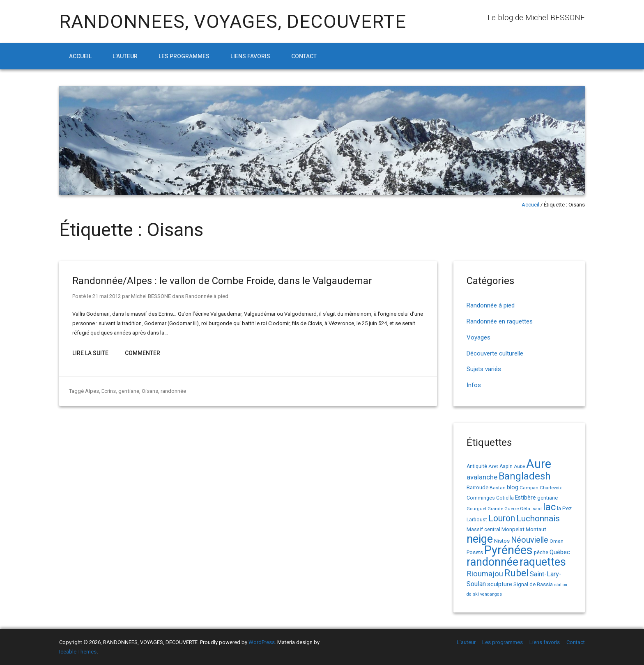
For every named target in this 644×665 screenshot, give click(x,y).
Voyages (478, 337)
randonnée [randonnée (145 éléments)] (492, 562)
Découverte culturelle (495, 353)
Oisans (149, 391)
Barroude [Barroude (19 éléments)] (477, 487)
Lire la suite (90, 353)
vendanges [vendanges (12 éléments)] (491, 594)
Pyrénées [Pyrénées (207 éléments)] (508, 550)
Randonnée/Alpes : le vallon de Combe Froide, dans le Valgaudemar (222, 281)
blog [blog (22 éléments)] (513, 487)
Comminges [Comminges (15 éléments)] (481, 498)
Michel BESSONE (151, 296)
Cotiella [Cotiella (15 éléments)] (505, 498)
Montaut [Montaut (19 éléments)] (536, 529)
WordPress (262, 642)
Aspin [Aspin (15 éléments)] (506, 466)
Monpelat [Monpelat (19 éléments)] (513, 529)
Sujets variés (484, 369)
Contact (304, 56)
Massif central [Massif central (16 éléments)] (483, 529)
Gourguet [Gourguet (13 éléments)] (476, 509)
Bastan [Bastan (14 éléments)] (498, 488)
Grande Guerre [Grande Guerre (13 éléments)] (503, 509)
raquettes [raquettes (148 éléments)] (543, 562)
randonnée (173, 391)
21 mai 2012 (107, 296)
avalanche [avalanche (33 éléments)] (482, 477)
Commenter (143, 353)
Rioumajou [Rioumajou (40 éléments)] (485, 574)
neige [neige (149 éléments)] (480, 539)
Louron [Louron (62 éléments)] (502, 518)
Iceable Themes (78, 652)
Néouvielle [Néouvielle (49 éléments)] (530, 540)
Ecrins (109, 391)
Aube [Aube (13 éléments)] (519, 467)
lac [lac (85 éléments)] (549, 507)
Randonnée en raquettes (500, 321)
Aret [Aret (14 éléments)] (493, 466)
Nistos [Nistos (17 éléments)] (502, 541)
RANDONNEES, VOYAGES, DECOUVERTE (233, 22)
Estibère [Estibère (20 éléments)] (526, 498)
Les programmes (184, 56)
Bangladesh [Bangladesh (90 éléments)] (525, 476)
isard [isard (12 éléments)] (537, 509)
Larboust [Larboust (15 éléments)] (477, 520)
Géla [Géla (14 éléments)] (525, 509)
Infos (474, 385)
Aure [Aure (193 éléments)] (539, 464)
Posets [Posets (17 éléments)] (475, 552)
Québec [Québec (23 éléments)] (560, 552)
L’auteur (125, 56)
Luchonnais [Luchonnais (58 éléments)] (538, 518)
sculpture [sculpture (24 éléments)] (500, 584)
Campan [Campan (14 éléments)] (529, 488)
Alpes (92, 391)
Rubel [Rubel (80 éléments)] (516, 573)
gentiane (129, 391)
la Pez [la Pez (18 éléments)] (564, 508)
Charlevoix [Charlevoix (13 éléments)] (551, 488)
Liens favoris (250, 56)
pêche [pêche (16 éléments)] (541, 552)
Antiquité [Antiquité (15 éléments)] (477, 466)
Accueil (80, 56)
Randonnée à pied (207, 296)
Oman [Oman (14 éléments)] (557, 541)
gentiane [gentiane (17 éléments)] (547, 498)
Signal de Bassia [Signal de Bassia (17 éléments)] (533, 584)
